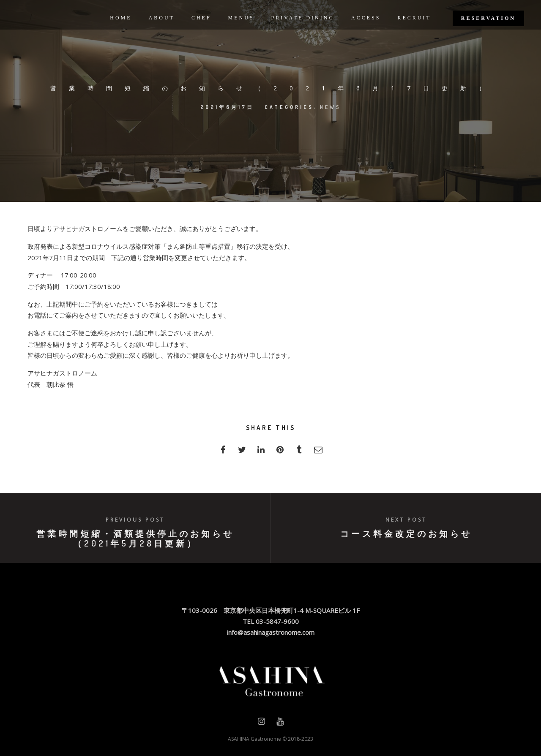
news (331, 107)
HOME (121, 18)
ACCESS (366, 18)
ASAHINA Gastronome (254, 739)
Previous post (135, 520)
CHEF (201, 18)
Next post (406, 520)
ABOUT (162, 18)
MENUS (241, 18)
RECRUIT (414, 18)
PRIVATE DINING (303, 18)
